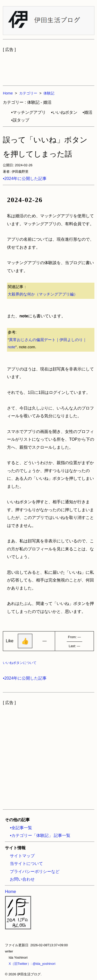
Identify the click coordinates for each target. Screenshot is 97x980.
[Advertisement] (49, 66)
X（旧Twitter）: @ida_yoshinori (30, 964)
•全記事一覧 (21, 828)
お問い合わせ (22, 879)
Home (8, 93)
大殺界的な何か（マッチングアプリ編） (43, 294)
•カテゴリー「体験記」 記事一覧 (40, 835)
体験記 (49, 93)
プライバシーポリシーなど (35, 871)
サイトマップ (22, 856)
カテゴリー (28, 93)
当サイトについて (26, 864)
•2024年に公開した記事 (25, 179)
